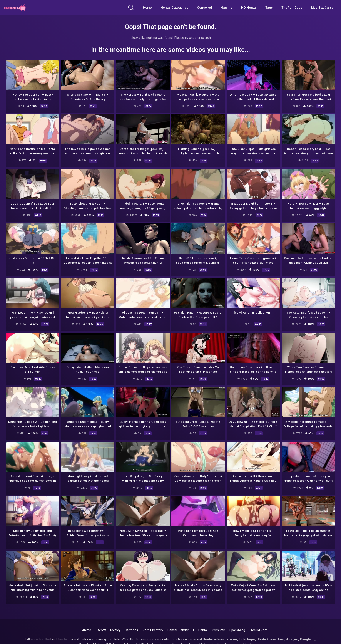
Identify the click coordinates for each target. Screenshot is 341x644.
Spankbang (237, 630)
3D (76, 630)
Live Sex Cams (322, 8)
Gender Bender (178, 630)
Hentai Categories (174, 8)
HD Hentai (249, 8)
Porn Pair (218, 630)
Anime (87, 630)
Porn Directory (153, 630)
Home (147, 8)
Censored (204, 8)
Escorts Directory (108, 630)
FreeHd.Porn (258, 630)
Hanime (226, 8)
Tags (269, 8)
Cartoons (131, 630)
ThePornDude (292, 8)
